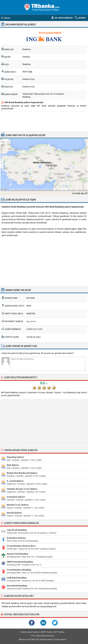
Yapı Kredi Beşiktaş (17, 530)
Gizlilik (57, 640)
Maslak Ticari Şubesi (18, 505)
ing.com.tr (31, 321)
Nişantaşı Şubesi (15, 457)
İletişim (63, 640)
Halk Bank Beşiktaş (17, 578)
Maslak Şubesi (14, 513)
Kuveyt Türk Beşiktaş (17, 554)
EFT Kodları (60, 632)
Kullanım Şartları (46, 640)
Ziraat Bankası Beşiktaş (19, 570)
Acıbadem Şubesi (16, 497)
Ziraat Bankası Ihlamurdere (21, 546)
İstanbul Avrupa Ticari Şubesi (22, 489)
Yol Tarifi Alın (78, 194)
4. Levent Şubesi (15, 481)
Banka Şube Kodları (30, 632)
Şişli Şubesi (13, 465)
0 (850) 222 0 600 (34, 329)
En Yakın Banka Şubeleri (44, 636)
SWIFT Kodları (47, 632)
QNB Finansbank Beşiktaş (20, 562)
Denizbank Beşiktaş (17, 586)
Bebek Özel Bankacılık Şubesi (22, 473)
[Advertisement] (44, 122)
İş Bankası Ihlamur (16, 538)
